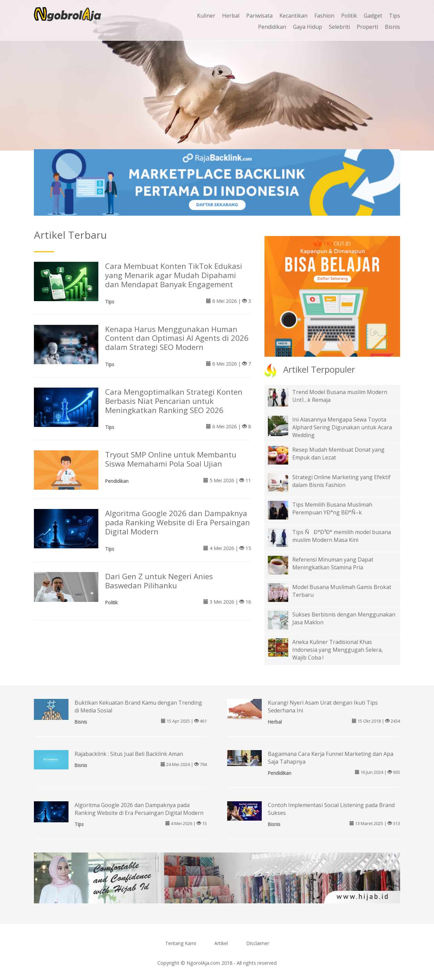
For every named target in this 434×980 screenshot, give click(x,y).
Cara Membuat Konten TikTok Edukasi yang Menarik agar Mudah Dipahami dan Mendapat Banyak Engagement (174, 275)
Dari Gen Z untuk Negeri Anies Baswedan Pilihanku (159, 581)
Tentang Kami (181, 943)
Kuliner (206, 16)
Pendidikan (272, 27)
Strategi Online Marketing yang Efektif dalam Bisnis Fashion (341, 481)
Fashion (324, 16)
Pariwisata (259, 16)
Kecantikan (293, 16)
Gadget (373, 16)
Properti (367, 27)
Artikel (221, 943)
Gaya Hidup (308, 27)
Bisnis (392, 27)
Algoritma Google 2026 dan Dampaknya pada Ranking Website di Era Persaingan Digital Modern (177, 522)
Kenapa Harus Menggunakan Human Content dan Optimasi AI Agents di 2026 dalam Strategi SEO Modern (177, 338)
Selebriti (339, 27)
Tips (394, 16)
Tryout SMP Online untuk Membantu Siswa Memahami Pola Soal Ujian (171, 459)
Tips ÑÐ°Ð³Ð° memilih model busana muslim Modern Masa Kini (342, 536)
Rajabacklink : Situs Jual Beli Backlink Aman (129, 754)
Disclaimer (258, 943)
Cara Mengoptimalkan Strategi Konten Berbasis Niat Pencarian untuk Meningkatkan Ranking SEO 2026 (174, 401)
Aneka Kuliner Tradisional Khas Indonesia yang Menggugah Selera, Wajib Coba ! (338, 650)
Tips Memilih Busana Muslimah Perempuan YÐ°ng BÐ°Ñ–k (332, 508)
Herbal (231, 16)
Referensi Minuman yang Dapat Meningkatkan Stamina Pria (333, 563)
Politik (349, 16)
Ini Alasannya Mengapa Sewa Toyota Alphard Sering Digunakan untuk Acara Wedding (342, 427)
